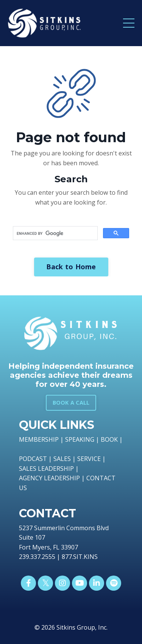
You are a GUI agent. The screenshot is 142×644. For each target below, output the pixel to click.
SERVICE (89, 459)
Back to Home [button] (71, 267)
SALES (62, 459)
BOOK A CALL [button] (71, 403)
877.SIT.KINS (80, 557)
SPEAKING (80, 439)
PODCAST (33, 459)
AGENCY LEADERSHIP (49, 478)
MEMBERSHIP (39, 439)
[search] (55, 233)
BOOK (109, 439)
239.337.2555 (37, 557)
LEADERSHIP (56, 469)
